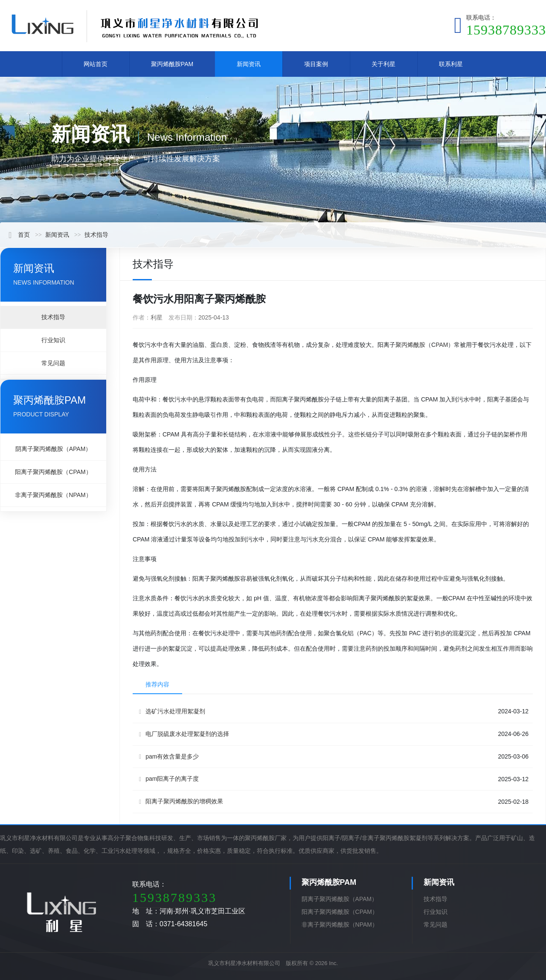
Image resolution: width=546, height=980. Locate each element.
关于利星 (383, 64)
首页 (19, 235)
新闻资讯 (249, 64)
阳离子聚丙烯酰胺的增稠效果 (181, 801)
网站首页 (96, 64)
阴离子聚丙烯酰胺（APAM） (54, 449)
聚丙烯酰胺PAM (172, 64)
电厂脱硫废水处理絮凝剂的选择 (184, 734)
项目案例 (316, 64)
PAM (442, 345)
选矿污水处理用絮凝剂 (172, 711)
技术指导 (96, 235)
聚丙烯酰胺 (410, 345)
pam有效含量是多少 (169, 757)
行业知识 (53, 340)
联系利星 (451, 64)
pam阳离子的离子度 (169, 779)
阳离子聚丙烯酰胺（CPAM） (53, 472)
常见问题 (53, 363)
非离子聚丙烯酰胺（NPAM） (53, 495)
